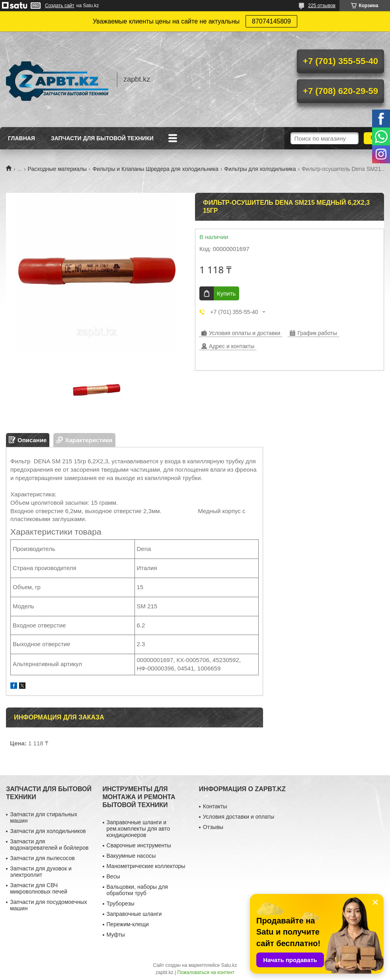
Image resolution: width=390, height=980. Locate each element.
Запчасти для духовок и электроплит (41, 872)
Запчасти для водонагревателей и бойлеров (49, 845)
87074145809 (271, 21)
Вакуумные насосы (131, 856)
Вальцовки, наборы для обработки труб (137, 890)
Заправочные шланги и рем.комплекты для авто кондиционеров (138, 829)
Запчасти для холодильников (48, 831)
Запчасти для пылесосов (42, 858)
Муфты (116, 935)
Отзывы (213, 827)
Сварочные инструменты (139, 845)
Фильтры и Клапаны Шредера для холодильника (155, 169)
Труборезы (121, 904)
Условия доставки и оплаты (239, 817)
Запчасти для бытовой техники (102, 138)
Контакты (215, 806)
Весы (113, 876)
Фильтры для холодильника (260, 169)
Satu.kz (229, 965)
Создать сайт (60, 6)
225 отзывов (322, 6)
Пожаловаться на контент (206, 972)
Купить (226, 293)
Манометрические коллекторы (146, 866)
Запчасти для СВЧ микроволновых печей (39, 888)
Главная (21, 138)
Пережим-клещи (128, 924)
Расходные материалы (57, 169)
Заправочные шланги (134, 914)
